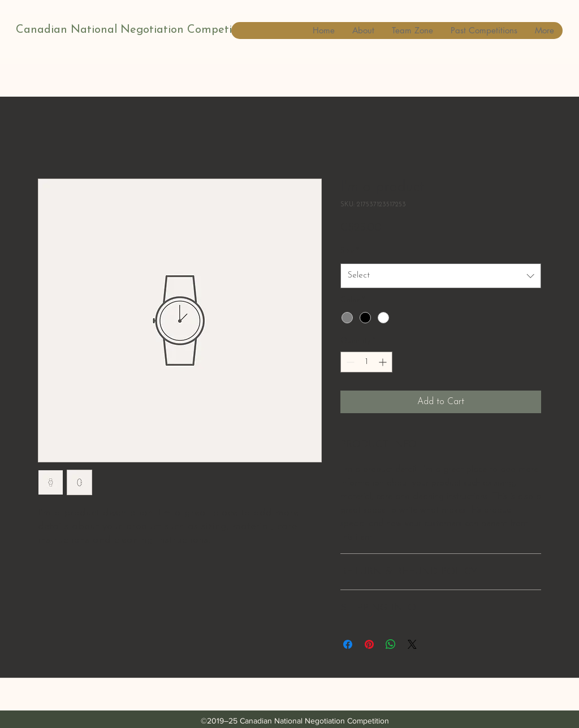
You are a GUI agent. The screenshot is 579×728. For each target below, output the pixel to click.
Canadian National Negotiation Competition (134, 30)
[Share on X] (412, 644)
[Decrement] (349, 362)
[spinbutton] (366, 362)
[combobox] (441, 276)
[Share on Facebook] (348, 644)
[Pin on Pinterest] (369, 644)
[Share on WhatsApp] (391, 644)
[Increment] (384, 362)
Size (350, 251)
